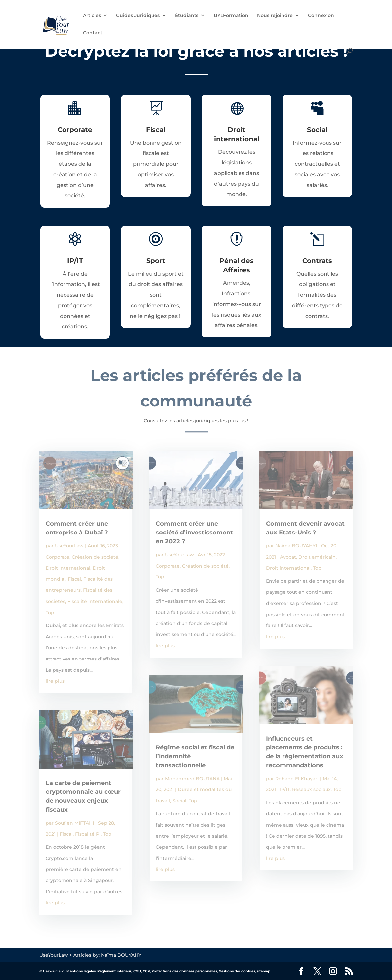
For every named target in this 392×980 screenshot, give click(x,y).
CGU (137, 971)
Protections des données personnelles (184, 971)
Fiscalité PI (88, 834)
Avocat (288, 557)
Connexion (321, 16)
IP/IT (285, 789)
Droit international (68, 568)
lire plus (55, 681)
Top (50, 613)
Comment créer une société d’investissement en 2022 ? (194, 533)
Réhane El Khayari (297, 779)
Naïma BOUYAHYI (296, 546)
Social (179, 801)
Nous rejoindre (275, 16)
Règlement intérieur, (115, 971)
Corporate (58, 557)
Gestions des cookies (237, 971)
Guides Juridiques (138, 16)
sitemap (263, 971)
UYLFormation (231, 16)
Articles (92, 16)
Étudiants (187, 16)
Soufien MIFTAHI (74, 823)
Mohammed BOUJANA (192, 779)
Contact (93, 33)
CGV (146, 971)
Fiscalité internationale (95, 601)
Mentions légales (81, 971)
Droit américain (317, 557)
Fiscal (74, 579)
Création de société (95, 557)
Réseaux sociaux (311, 789)
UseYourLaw (69, 546)
